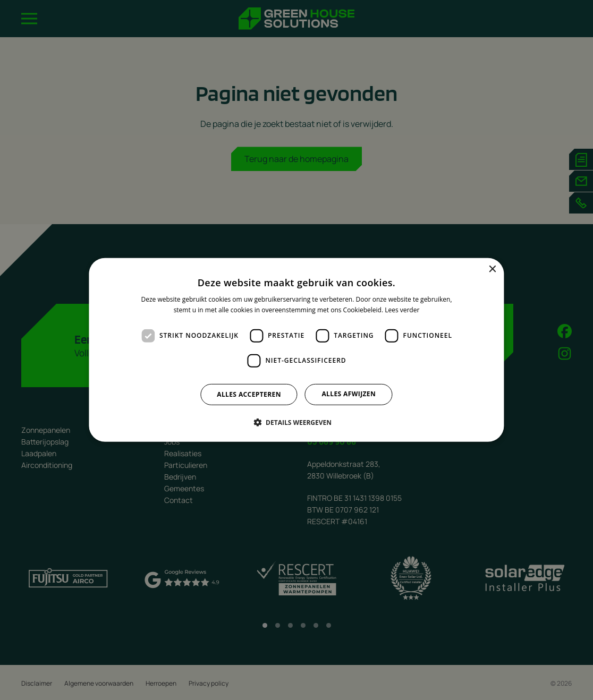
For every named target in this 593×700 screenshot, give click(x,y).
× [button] (492, 270)
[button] (296, 422)
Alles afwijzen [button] (349, 394)
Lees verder (402, 310)
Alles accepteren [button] (249, 394)
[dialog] (296, 350)
